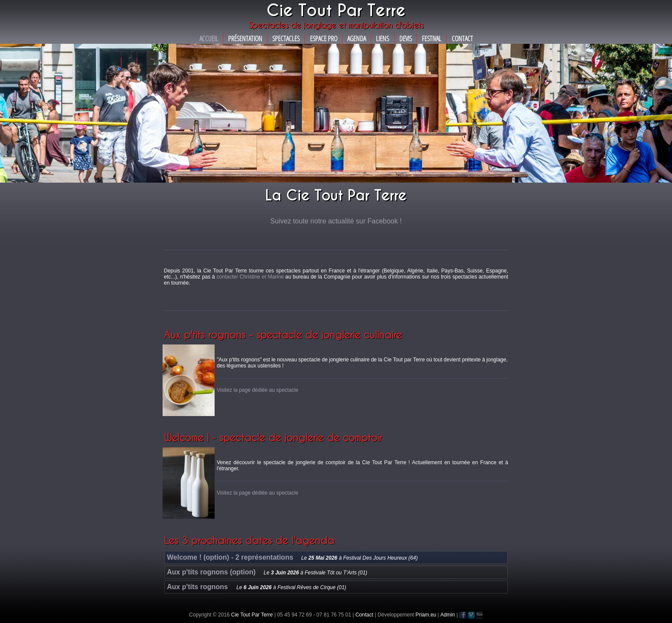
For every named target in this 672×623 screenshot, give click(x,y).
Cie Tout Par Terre (252, 615)
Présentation (245, 39)
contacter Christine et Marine (250, 277)
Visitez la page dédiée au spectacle (258, 390)
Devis (406, 39)
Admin (447, 615)
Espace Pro (324, 39)
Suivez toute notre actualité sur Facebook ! (336, 221)
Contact (462, 39)
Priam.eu (426, 615)
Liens (382, 39)
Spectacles (286, 39)
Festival (432, 39)
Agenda (357, 39)
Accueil (209, 39)
